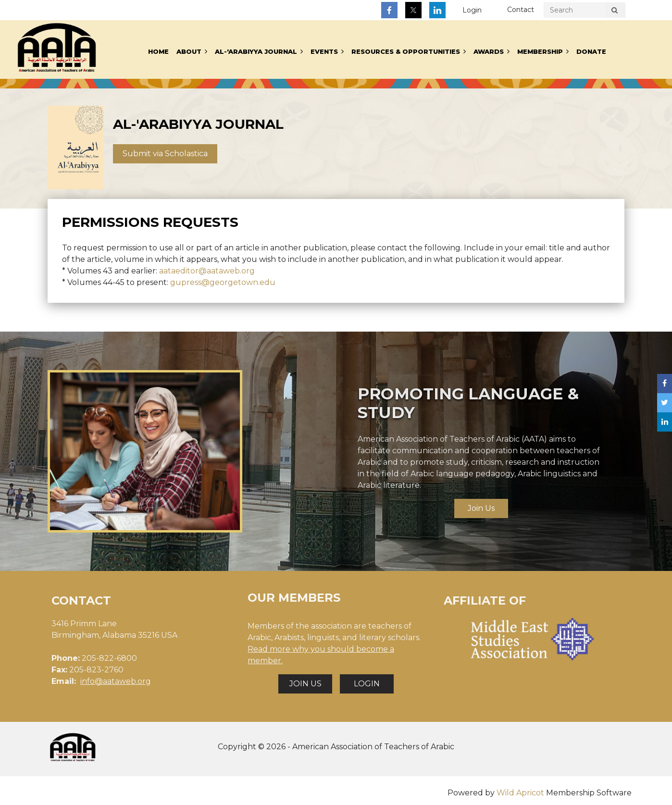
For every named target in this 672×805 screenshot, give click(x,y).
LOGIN (367, 684)
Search (614, 12)
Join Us (481, 508)
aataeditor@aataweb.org (207, 271)
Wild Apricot (520, 793)
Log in (472, 10)
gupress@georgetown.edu (223, 282)
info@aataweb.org (116, 681)
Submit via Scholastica (165, 154)
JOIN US (305, 684)
